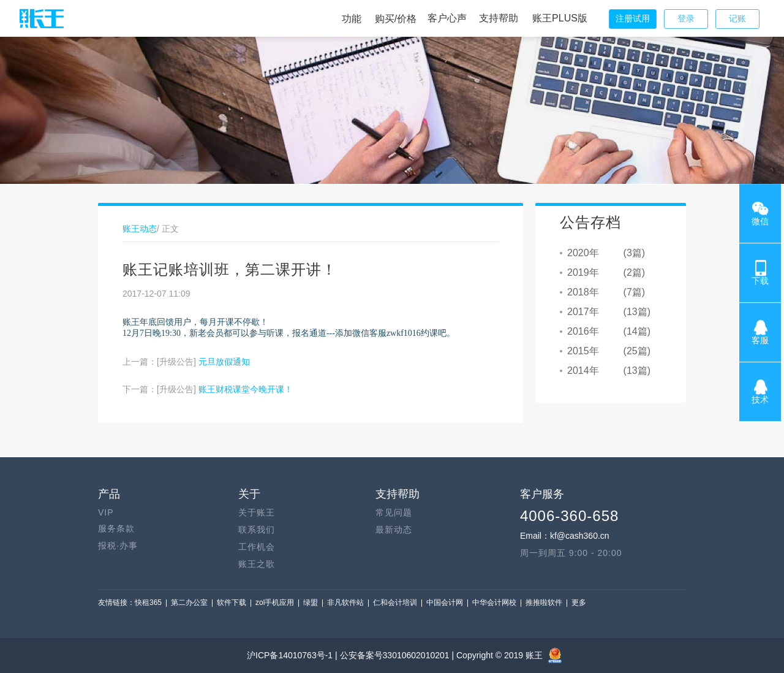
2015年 (583, 351)
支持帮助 (499, 18)
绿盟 (311, 603)
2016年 (583, 331)
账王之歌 (257, 564)
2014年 (583, 371)
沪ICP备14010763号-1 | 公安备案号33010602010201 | (352, 655)
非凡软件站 (345, 603)
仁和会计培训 (395, 603)
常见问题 (394, 512)
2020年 (583, 253)
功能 (352, 19)
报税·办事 (118, 546)
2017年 (583, 312)
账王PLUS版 (560, 18)
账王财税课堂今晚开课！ (246, 389)
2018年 (583, 292)
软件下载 (232, 603)
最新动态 (394, 530)
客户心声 (447, 18)
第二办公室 (189, 603)
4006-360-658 (569, 516)
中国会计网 (445, 603)
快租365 (148, 603)
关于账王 (257, 512)
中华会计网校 (494, 603)
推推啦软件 (544, 603)
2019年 (583, 272)
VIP (106, 512)
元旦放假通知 (224, 362)
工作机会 (257, 547)
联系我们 (257, 530)
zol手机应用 (275, 603)
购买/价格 (396, 19)
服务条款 (116, 528)
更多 (579, 603)
